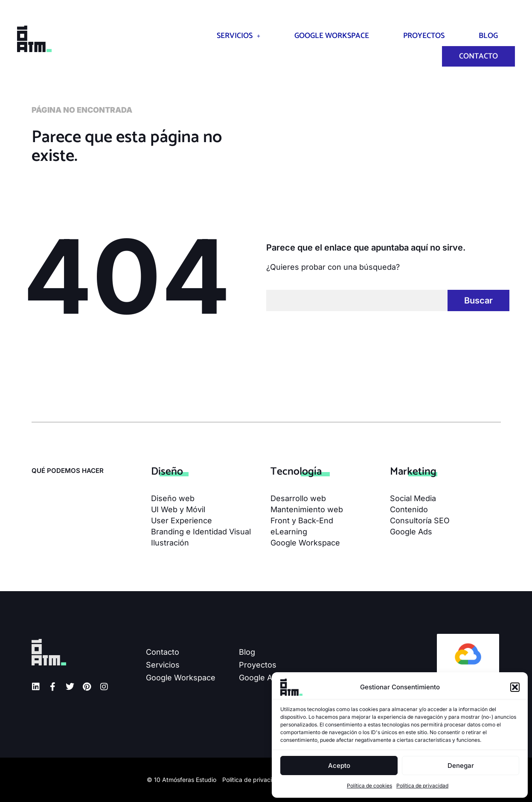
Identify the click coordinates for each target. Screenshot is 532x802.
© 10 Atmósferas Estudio (182, 780)
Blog (488, 36)
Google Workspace (332, 36)
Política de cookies (369, 786)
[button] (515, 687)
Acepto (339, 766)
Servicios (238, 36)
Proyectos (424, 36)
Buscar (478, 300)
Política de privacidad (422, 786)
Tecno (296, 472)
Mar (413, 472)
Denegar (461, 766)
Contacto (478, 56)
